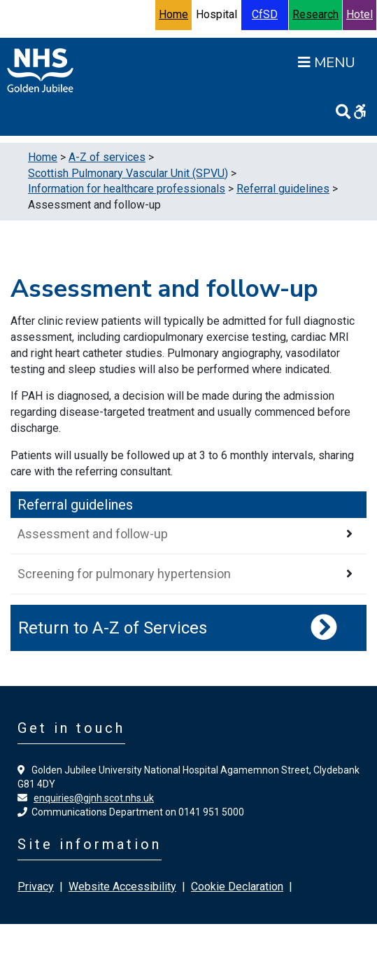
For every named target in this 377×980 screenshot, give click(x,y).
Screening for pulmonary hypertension (124, 574)
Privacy (36, 887)
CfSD (265, 14)
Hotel (360, 14)
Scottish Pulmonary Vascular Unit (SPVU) (128, 173)
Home (173, 14)
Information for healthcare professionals (127, 189)
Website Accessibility (122, 887)
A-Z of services (107, 157)
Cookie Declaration (237, 887)
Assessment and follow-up (93, 534)
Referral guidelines (283, 189)
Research (315, 14)
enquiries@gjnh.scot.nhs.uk (94, 798)
